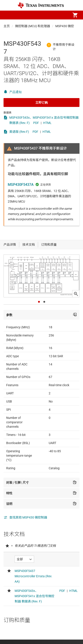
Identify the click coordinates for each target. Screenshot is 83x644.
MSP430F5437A (21, 185)
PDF (36, 123)
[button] (8, 15)
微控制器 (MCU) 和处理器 (33, 26)
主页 (7, 26)
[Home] (41, 5)
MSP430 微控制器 (68, 26)
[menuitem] (38, 15)
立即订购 (42, 103)
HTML (47, 123)
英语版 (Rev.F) (19, 132)
